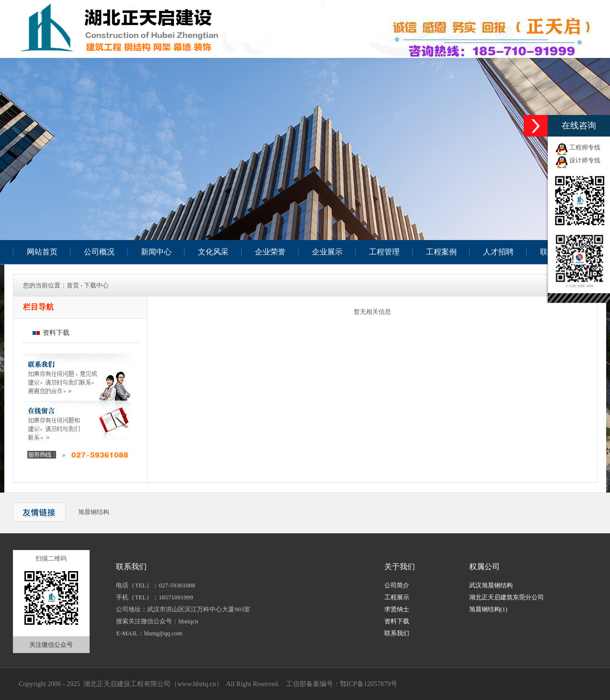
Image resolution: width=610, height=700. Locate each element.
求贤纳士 (397, 609)
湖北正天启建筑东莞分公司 (506, 597)
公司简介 (397, 585)
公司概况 (99, 252)
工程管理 (384, 252)
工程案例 (441, 252)
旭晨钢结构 (94, 512)
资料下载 (51, 333)
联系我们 (397, 633)
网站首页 (42, 252)
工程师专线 (585, 147)
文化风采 (213, 252)
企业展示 (327, 252)
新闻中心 (156, 252)
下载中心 (96, 285)
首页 (73, 285)
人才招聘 (498, 252)
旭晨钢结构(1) (488, 609)
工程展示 (397, 597)
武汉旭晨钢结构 (491, 585)
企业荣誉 (270, 252)
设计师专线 (585, 160)
